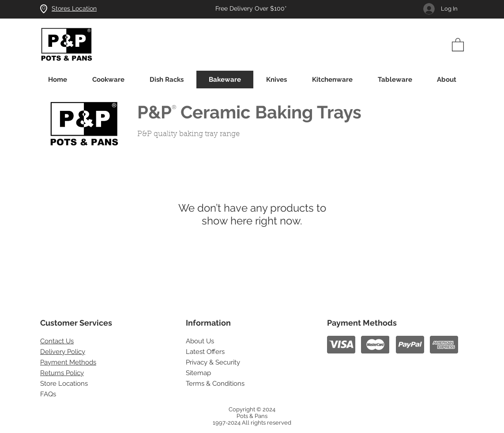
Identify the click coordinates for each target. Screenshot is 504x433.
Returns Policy (62, 373)
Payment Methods (68, 362)
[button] (458, 44)
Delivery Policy (63, 352)
